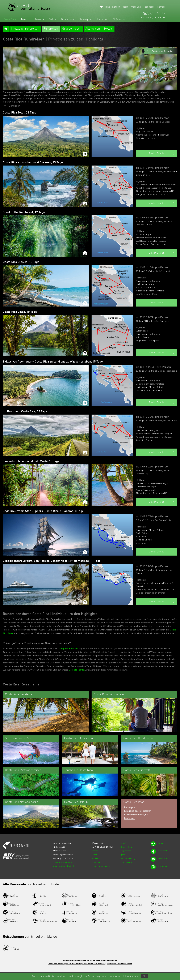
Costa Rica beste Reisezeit (94, 964)
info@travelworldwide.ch (64, 862)
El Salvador (119, 20)
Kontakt (161, 7)
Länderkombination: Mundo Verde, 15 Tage (31, 461)
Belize (52, 20)
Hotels (108, 29)
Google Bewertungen (101, 866)
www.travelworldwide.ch (64, 866)
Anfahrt (95, 858)
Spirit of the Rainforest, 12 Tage (24, 212)
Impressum (126, 851)
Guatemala (67, 20)
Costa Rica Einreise (56, 964)
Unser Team (97, 862)
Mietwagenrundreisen (25, 29)
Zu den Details (162, 154)
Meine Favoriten (112, 7)
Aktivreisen (93, 29)
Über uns (136, 7)
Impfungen (130, 818)
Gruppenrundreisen (68, 649)
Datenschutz (127, 847)
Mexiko (25, 20)
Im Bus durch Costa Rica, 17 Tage (25, 412)
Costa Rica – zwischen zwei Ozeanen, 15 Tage (33, 163)
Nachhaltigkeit (127, 862)
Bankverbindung (128, 858)
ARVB (124, 843)
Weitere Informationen (126, 976)
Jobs (123, 855)
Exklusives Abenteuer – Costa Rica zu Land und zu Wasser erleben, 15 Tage (53, 362)
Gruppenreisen (72, 29)
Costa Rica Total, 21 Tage (20, 113)
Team (126, 7)
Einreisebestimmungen (136, 814)
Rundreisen (51, 29)
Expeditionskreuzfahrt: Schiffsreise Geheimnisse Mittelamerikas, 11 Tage (52, 561)
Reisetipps (130, 807)
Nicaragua (85, 20)
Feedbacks (149, 7)
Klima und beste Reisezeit (138, 811)
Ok (144, 976)
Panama (39, 20)
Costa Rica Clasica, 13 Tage (21, 262)
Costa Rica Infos (77, 670)
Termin (94, 855)
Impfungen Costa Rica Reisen (120, 964)
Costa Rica (10, 20)
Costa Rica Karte (74, 964)
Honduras (102, 20)
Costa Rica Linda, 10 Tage (20, 312)
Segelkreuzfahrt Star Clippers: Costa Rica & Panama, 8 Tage (43, 511)
